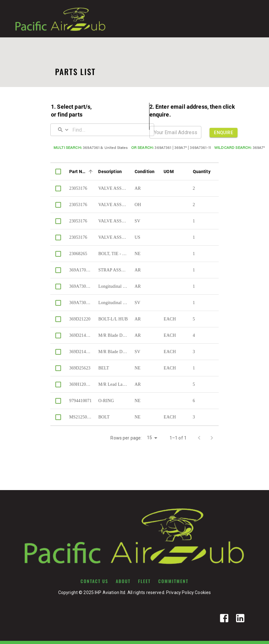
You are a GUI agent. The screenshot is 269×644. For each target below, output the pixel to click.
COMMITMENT (173, 581)
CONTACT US (94, 581)
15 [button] (149, 438)
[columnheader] (58, 172)
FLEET (144, 581)
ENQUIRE (224, 133)
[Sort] (91, 172)
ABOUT (123, 581)
